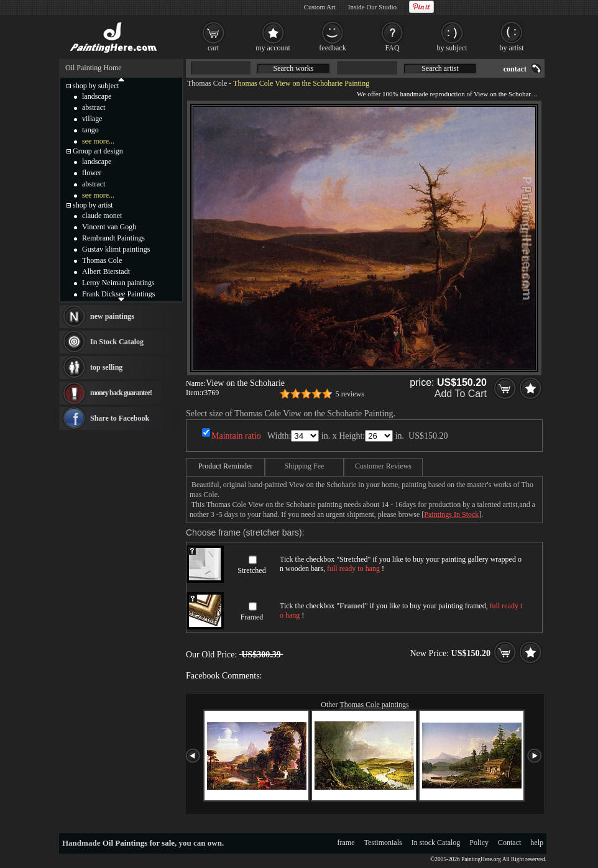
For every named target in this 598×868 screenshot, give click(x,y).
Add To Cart (461, 394)
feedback (332, 48)
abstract (94, 107)
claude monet (102, 216)
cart (213, 48)
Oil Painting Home (94, 68)
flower (92, 173)
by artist (512, 48)
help (537, 843)
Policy (479, 843)
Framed (252, 617)
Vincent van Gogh (109, 227)
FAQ (392, 48)
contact (515, 69)
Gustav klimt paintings (116, 249)
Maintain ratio (236, 436)
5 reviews (350, 394)
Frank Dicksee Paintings (118, 294)
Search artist (440, 68)
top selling (106, 367)
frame (346, 843)
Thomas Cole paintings (374, 705)
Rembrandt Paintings (113, 238)
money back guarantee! (121, 393)
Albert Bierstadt (106, 272)
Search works (294, 68)
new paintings (112, 316)
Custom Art (320, 7)
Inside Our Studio (372, 7)
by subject (452, 48)
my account (273, 48)
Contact (509, 843)
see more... (98, 141)
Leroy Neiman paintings (118, 283)
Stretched (251, 570)
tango (90, 130)
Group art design (98, 151)
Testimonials (383, 843)
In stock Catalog (436, 843)
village (92, 119)
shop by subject (96, 86)
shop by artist (93, 205)
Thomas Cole (207, 83)
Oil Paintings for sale (139, 843)
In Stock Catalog (117, 342)
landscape (97, 96)
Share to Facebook (120, 418)
